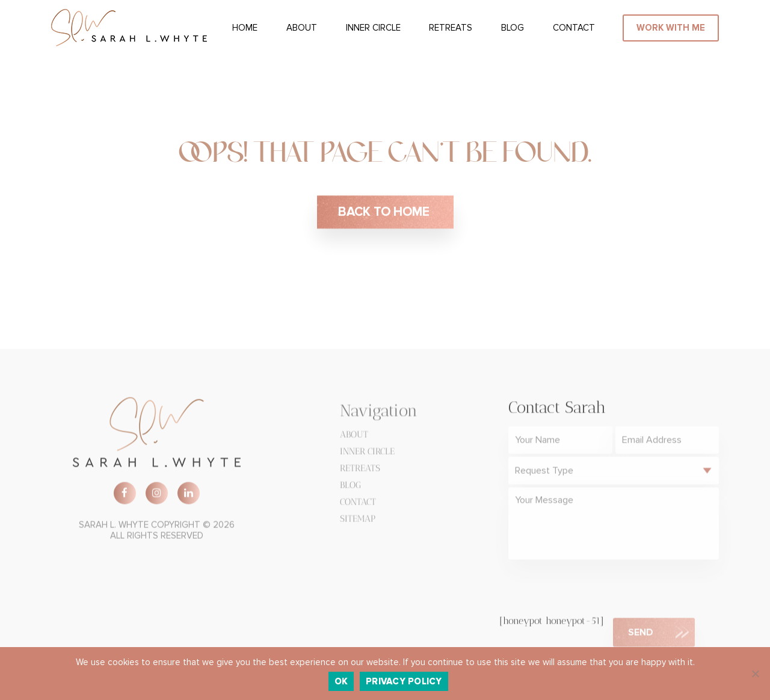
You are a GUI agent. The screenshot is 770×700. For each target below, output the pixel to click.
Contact (574, 28)
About (302, 28)
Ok (341, 681)
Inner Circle (373, 28)
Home (245, 28)
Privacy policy (404, 681)
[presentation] (600, 591)
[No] (755, 674)
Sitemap (358, 521)
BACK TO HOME (385, 213)
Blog (513, 28)
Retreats (451, 28)
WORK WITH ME (671, 28)
